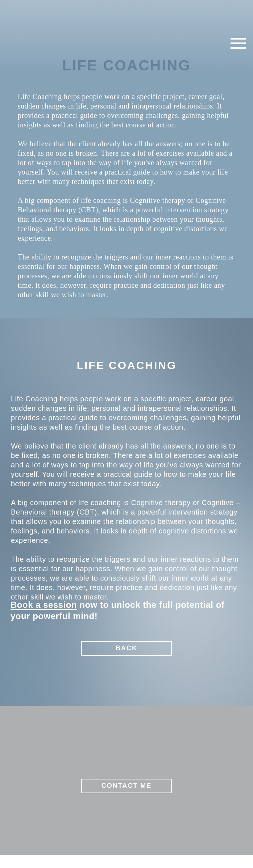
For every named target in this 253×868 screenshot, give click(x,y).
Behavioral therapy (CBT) (58, 210)
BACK (126, 648)
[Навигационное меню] (238, 44)
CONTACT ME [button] (127, 786)
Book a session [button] (44, 605)
